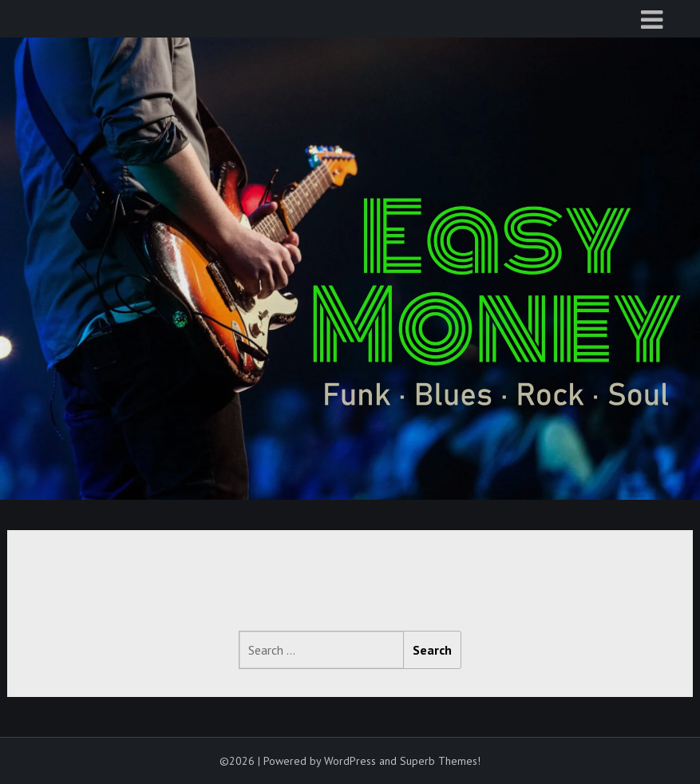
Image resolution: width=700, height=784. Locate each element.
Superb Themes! (440, 761)
